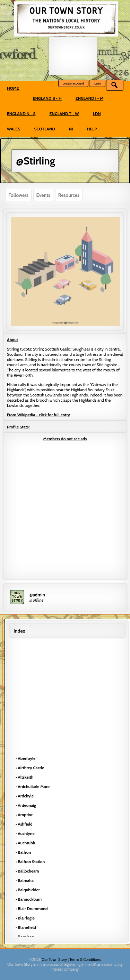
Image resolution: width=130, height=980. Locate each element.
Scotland (44, 129)
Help (92, 129)
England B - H (47, 98)
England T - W (64, 114)
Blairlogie (26, 918)
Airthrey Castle (31, 768)
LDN (97, 114)
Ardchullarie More (34, 786)
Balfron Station (31, 862)
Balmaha (26, 880)
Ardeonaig (27, 805)
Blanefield (27, 927)
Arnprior (25, 815)
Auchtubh (26, 843)
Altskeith (25, 777)
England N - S (21, 114)
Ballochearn (28, 871)
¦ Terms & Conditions (84, 959)
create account (73, 83)
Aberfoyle (27, 758)
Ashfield (25, 824)
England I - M (89, 98)
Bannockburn (30, 899)
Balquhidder (29, 890)
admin (39, 595)
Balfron (24, 852)
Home (13, 88)
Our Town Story (55, 959)
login (97, 83)
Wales (14, 129)
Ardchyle (26, 796)
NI (71, 129)
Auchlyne (26, 833)
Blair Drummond (33, 909)
